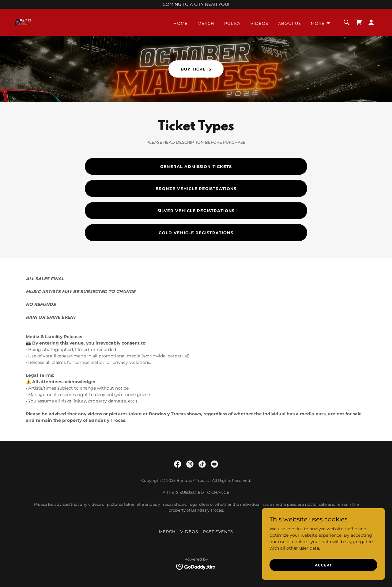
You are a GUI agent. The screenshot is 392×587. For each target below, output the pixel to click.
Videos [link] (259, 23)
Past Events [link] (218, 532)
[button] (321, 23)
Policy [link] (233, 23)
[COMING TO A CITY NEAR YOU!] (196, 4)
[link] (23, 22)
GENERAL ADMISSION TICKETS (196, 166)
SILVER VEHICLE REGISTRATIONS (196, 211)
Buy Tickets (196, 69)
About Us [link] (290, 23)
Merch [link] (206, 23)
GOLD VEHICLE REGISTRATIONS (196, 233)
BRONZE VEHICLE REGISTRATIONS (196, 189)
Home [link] (181, 23)
